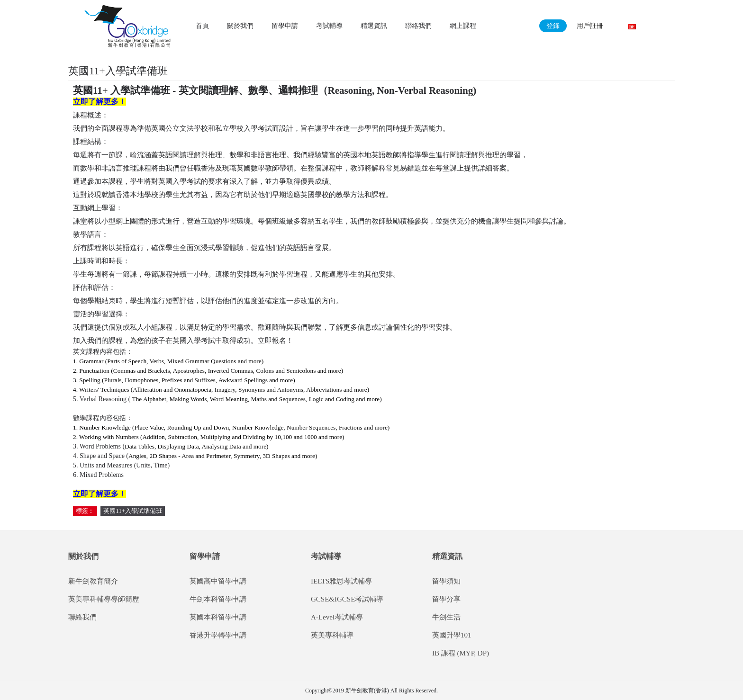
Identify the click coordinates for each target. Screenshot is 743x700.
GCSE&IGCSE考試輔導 (347, 599)
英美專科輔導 (332, 635)
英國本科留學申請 (218, 617)
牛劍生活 (446, 617)
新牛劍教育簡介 (93, 581)
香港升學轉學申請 (218, 635)
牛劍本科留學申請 (218, 599)
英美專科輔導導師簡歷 (104, 599)
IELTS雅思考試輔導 (341, 581)
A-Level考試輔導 (337, 617)
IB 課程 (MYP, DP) (461, 653)
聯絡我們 (82, 617)
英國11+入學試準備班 (133, 511)
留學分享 (446, 599)
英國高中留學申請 (218, 581)
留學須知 (446, 581)
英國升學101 (452, 635)
